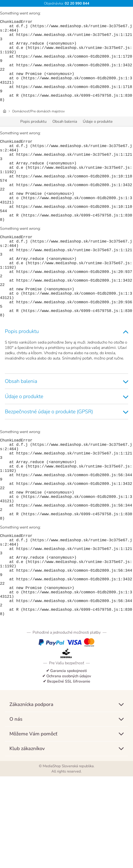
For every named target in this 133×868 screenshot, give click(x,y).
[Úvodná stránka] (5, 130)
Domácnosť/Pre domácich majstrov (38, 130)
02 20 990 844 (77, 3)
